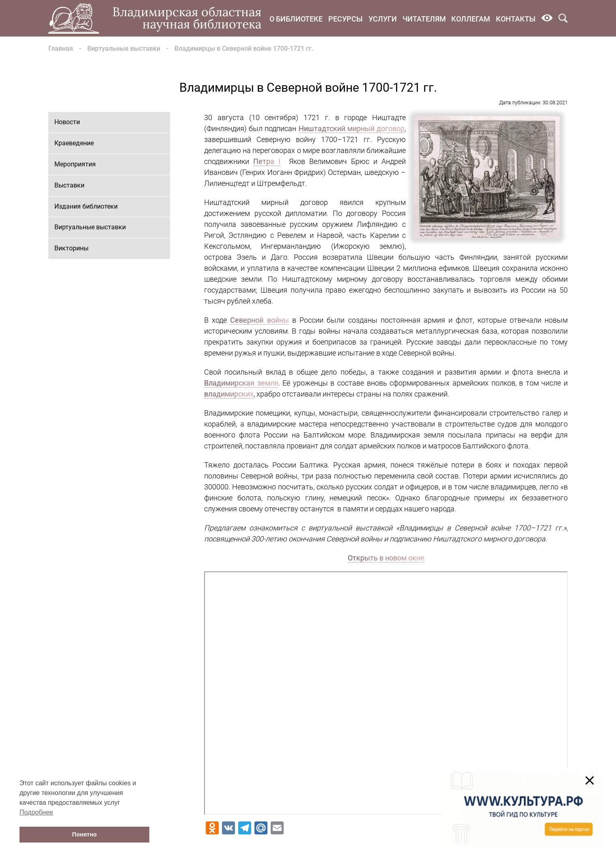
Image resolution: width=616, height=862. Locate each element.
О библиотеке (296, 19)
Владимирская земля (241, 383)
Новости (67, 122)
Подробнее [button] (36, 812)
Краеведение (74, 143)
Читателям (424, 19)
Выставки (69, 185)
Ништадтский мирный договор (352, 128)
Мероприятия (75, 164)
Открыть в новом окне (386, 558)
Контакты (516, 19)
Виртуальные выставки (124, 48)
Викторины (71, 248)
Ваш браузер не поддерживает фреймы (386, 693)
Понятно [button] (85, 834)
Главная (61, 48)
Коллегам (471, 19)
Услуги (383, 19)
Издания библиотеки (86, 206)
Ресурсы (346, 19)
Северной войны (259, 320)
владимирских (229, 394)
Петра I (267, 161)
